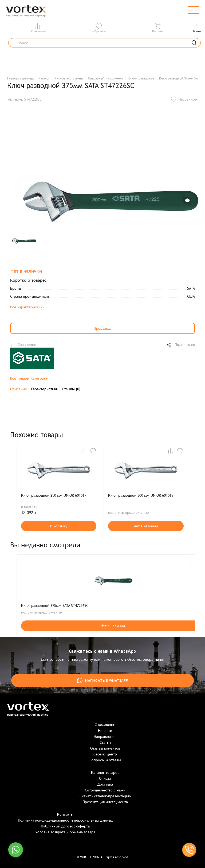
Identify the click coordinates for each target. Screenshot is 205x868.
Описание (19, 389)
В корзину (59, 526)
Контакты (65, 814)
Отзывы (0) (71, 389)
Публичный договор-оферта (65, 826)
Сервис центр (105, 754)
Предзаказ (102, 328)
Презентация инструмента (105, 802)
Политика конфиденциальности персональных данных (65, 820)
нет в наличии (146, 526)
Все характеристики (27, 307)
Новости (105, 731)
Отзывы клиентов (105, 748)
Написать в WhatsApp (102, 680)
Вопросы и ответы (105, 760)
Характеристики (44, 389)
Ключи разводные (141, 78)
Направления (105, 736)
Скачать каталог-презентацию (105, 796)
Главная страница (20, 78)
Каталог (44, 78)
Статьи (105, 742)
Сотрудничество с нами (105, 790)
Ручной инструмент (69, 78)
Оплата (105, 778)
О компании (105, 725)
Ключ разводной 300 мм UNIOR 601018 (141, 495)
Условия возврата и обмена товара (65, 832)
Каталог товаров (105, 773)
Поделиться (180, 345)
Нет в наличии (113, 626)
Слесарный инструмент (106, 78)
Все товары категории (29, 378)
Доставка (105, 784)
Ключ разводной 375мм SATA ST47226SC (55, 606)
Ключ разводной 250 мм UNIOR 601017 (54, 495)
